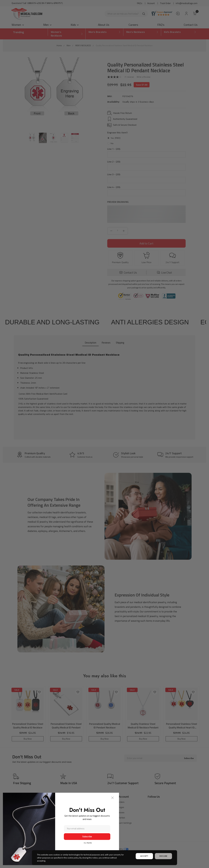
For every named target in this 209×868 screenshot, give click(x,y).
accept (144, 856)
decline (163, 856)
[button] (112, 798)
